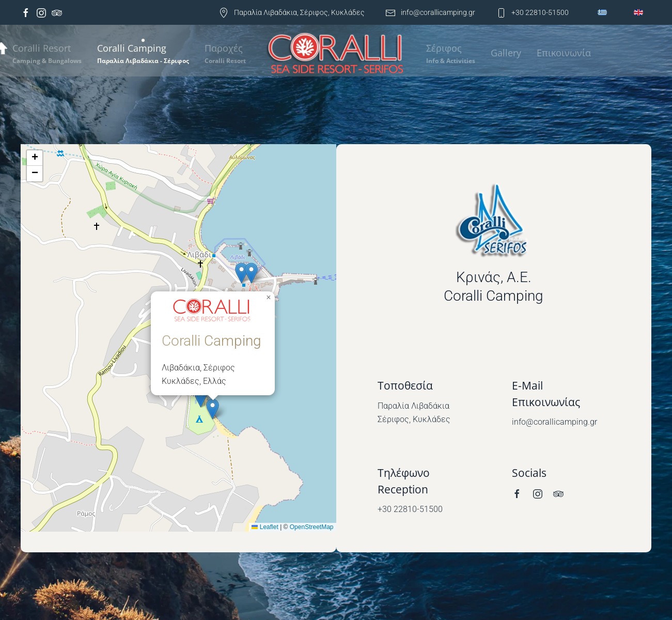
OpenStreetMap (312, 527)
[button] (143, 53)
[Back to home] (336, 55)
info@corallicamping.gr (430, 12)
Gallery (506, 53)
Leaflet (265, 527)
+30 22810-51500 (532, 12)
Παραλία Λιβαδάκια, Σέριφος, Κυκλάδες (292, 12)
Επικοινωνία (564, 53)
